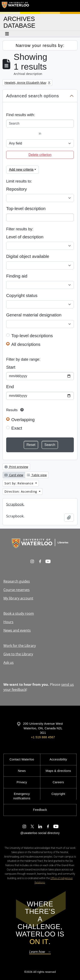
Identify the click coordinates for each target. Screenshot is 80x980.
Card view (14, 475)
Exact (17, 428)
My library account (18, 598)
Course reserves (17, 590)
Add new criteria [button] (21, 170)
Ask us (9, 662)
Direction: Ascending (21, 491)
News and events (17, 630)
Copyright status (22, 296)
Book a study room (19, 613)
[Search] (40, 124)
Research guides (17, 581)
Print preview (16, 467)
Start (11, 367)
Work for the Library (20, 646)
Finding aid (17, 276)
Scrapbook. (15, 504)
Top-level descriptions (32, 336)
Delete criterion (40, 155)
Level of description (25, 237)
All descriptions (26, 344)
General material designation (34, 315)
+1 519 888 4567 (43, 737)
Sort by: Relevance (19, 483)
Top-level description (26, 209)
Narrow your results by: (40, 45)
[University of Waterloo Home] (15, 6)
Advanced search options (33, 96)
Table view (37, 475)
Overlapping (23, 420)
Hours (8, 622)
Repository (17, 189)
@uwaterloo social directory (40, 833)
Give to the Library (18, 654)
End (10, 387)
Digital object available (28, 256)
